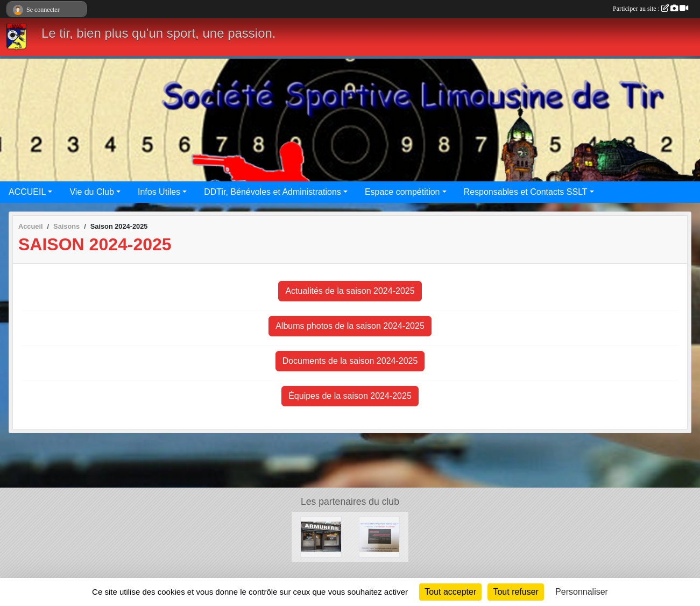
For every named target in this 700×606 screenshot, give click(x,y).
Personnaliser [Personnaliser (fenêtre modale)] (582, 592)
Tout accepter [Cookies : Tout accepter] (450, 592)
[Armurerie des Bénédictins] (321, 536)
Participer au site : (650, 9)
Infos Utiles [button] (159, 192)
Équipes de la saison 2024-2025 (350, 396)
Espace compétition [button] (402, 192)
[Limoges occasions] (379, 536)
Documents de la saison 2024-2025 (350, 361)
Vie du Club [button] (91, 192)
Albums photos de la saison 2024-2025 (350, 326)
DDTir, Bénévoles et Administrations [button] (273, 192)
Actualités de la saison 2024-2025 (350, 291)
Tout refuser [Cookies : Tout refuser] (515, 592)
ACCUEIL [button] (27, 192)
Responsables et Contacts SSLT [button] (526, 192)
